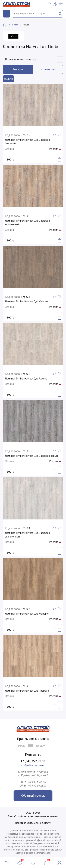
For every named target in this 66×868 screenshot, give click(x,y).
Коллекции (48, 69)
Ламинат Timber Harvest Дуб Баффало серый (31, 456)
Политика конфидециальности (33, 823)
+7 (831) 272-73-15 (33, 761)
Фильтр (8, 79)
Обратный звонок (33, 796)
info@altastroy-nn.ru (32, 765)
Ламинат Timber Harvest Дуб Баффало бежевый (27, 142)
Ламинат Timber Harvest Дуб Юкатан (26, 302)
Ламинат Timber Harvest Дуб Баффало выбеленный (27, 535)
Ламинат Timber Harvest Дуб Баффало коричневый (27, 223)
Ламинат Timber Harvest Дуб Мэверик (27, 614)
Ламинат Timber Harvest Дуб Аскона (26, 379)
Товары (18, 69)
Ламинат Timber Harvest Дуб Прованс (27, 691)
